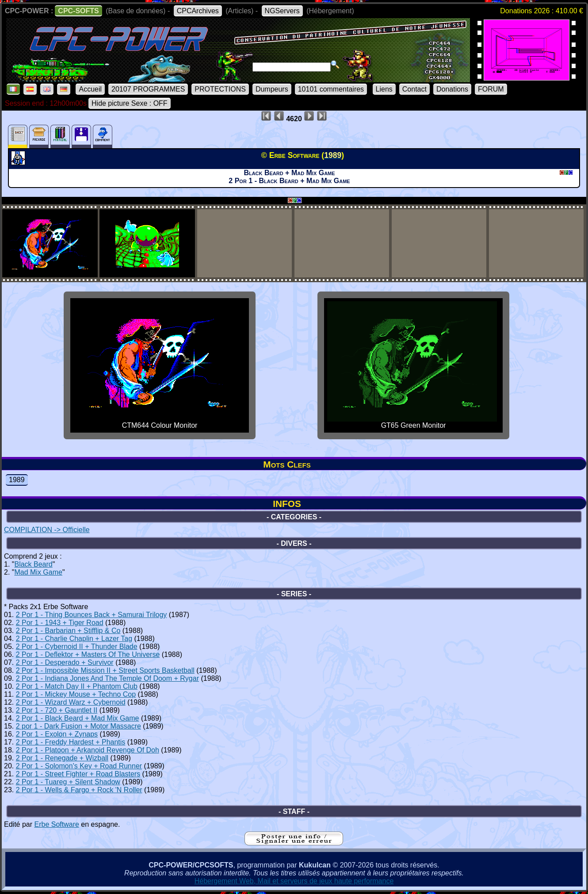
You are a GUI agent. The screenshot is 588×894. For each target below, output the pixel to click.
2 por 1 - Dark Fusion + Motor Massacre (78, 726)
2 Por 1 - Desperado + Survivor (65, 662)
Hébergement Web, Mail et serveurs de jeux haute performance (294, 881)
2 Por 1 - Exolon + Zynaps (57, 734)
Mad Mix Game (38, 572)
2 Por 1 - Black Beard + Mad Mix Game (78, 718)
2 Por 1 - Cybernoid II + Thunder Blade (77, 647)
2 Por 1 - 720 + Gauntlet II (57, 710)
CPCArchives (198, 11)
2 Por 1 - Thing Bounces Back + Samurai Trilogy (92, 615)
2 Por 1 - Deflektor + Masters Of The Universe (88, 654)
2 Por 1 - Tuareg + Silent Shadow (68, 782)
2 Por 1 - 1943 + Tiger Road (60, 623)
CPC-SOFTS (78, 11)
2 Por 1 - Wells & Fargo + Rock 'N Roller (79, 790)
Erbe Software (56, 824)
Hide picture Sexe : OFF (130, 103)
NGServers (282, 11)
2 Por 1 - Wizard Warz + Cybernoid (71, 702)
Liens (384, 89)
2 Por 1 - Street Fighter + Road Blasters (78, 774)
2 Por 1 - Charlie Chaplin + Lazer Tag (74, 639)
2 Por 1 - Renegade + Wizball (62, 758)
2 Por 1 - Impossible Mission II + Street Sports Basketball (105, 670)
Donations (452, 89)
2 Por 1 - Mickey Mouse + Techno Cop (76, 694)
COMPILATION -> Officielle (47, 530)
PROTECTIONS (220, 89)
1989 (17, 480)
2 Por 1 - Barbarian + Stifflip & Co (68, 631)
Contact (414, 89)
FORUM (491, 89)
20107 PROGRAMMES (148, 89)
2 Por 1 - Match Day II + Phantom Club (77, 686)
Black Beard (33, 564)
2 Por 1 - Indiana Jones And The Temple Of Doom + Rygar (107, 678)
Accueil (90, 89)
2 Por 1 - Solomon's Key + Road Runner (79, 766)
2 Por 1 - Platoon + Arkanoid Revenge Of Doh (88, 750)
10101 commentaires (331, 89)
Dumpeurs (272, 89)
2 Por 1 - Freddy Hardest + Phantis (71, 742)
